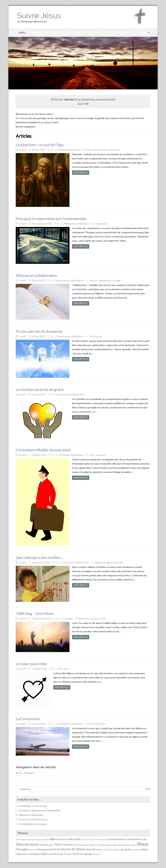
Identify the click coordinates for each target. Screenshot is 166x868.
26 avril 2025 (38, 150)
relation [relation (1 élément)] (136, 850)
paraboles (100, 455)
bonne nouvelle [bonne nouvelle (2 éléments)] (65, 839)
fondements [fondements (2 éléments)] (67, 845)
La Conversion (28, 719)
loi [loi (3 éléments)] (51, 849)
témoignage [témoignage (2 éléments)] (86, 854)
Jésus (91, 455)
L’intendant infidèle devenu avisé (43, 450)
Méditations (70, 224)
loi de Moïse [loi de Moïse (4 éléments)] (76, 849)
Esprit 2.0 (91, 150)
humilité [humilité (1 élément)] (100, 845)
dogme (98, 562)
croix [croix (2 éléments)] (144, 839)
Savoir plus (81, 172)
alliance (93, 281)
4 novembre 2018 (41, 562)
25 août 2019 (39, 395)
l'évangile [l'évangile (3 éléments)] (22, 849)
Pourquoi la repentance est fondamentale (51, 218)
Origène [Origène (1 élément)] (117, 850)
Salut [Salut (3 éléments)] (44, 854)
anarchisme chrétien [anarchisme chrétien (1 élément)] (25, 839)
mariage (117, 281)
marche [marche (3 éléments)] (91, 849)
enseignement (110, 562)
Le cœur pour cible (31, 664)
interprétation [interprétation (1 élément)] (125, 845)
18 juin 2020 (38, 281)
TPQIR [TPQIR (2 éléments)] (75, 854)
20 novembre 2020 (42, 224)
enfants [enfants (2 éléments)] (44, 845)
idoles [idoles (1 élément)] (115, 845)
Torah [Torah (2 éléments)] (67, 854)
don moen (84, 619)
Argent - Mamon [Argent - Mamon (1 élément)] (42, 839)
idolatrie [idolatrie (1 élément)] (108, 845)
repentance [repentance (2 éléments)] (22, 854)
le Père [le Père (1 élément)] (32, 850)
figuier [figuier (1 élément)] (51, 845)
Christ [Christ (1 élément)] (84, 839)
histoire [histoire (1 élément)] (93, 845)
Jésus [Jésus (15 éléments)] (142, 844)
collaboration (105, 281)
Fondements (76, 724)
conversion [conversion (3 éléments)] (133, 839)
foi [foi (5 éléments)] (57, 844)
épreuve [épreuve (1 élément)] (97, 854)
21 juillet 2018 (39, 669)
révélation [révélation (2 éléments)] (35, 854)
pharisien (102, 150)
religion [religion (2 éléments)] (144, 849)
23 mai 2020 (38, 336)
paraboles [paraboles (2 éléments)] (126, 849)
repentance (101, 224)
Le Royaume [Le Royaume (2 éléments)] (42, 849)
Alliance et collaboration (36, 275)
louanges (94, 619)
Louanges (68, 619)
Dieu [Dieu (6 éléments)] (20, 844)
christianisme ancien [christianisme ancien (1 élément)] (97, 839)
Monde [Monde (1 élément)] (99, 850)
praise (103, 619)
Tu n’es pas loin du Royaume (39, 331)
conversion (94, 724)
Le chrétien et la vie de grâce (40, 389)
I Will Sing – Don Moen (35, 613)
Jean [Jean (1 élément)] (134, 845)
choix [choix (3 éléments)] (78, 839)
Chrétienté (63, 150)
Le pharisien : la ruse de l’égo (40, 145)
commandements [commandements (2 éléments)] (116, 839)
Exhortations (64, 281)
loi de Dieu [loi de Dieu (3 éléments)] (60, 849)
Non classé (75, 150)
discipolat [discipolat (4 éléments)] (32, 844)
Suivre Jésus (39, 15)
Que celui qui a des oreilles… (39, 557)
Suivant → (31, 773)
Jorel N (22, 150)
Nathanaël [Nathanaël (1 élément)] (108, 850)
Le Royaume (96, 336)
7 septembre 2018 (41, 619)
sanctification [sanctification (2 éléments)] (56, 854)
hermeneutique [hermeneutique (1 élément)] (82, 845)
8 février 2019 (39, 455)
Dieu (103, 724)
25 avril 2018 (38, 724)
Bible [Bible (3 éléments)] (53, 839)
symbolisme (113, 150)
